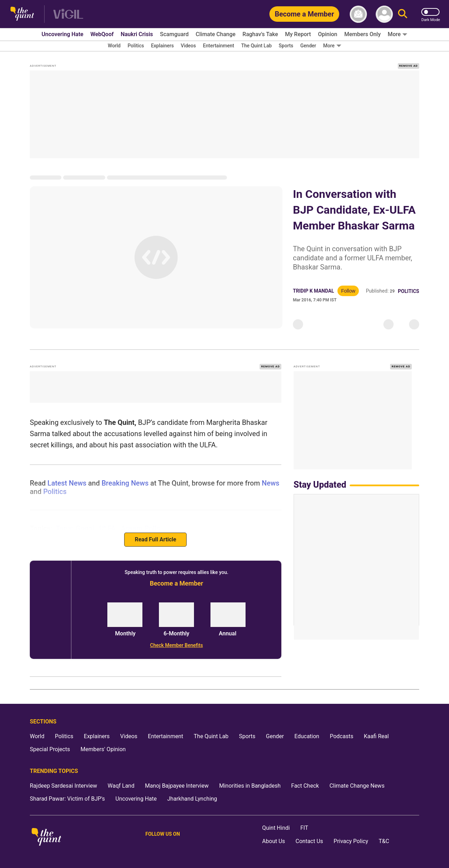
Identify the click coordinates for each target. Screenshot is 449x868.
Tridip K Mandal (313, 291)
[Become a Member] (304, 14)
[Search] (403, 14)
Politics (408, 291)
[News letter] (358, 14)
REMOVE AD (408, 66)
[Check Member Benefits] (176, 645)
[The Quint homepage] (22, 14)
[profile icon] (384, 14)
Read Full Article (155, 539)
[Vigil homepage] (68, 14)
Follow (348, 291)
